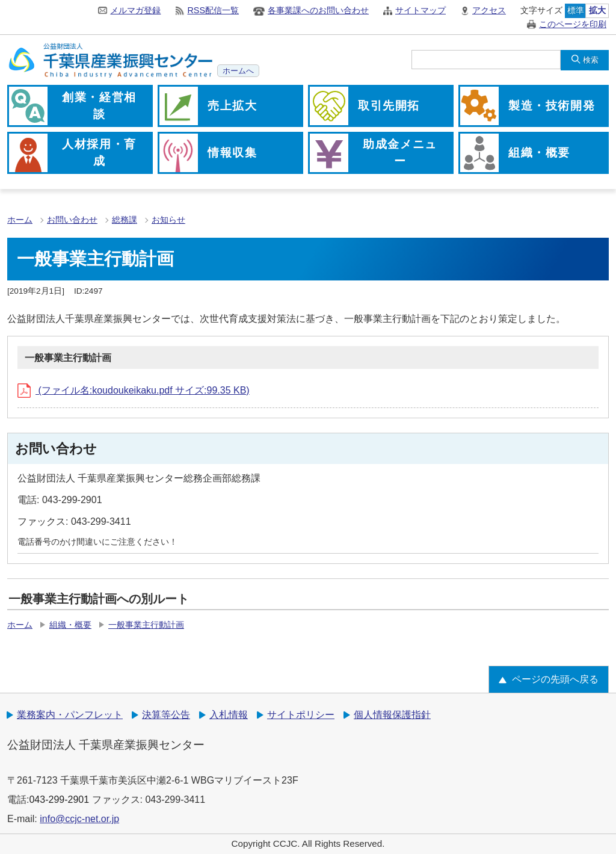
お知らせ (168, 220)
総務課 (125, 220)
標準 (576, 10)
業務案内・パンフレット (70, 715)
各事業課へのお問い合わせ (318, 10)
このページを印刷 (573, 24)
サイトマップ (420, 10)
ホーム (20, 220)
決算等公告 (166, 715)
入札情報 (229, 715)
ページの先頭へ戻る (555, 679)
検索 (591, 60)
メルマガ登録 (135, 10)
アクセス (489, 10)
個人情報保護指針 (392, 715)
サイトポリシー (301, 715)
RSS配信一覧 (213, 10)
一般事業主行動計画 (146, 625)
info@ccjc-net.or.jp (79, 819)
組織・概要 (70, 625)
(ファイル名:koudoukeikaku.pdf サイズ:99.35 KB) (134, 390)
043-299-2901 (59, 800)
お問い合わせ (72, 220)
